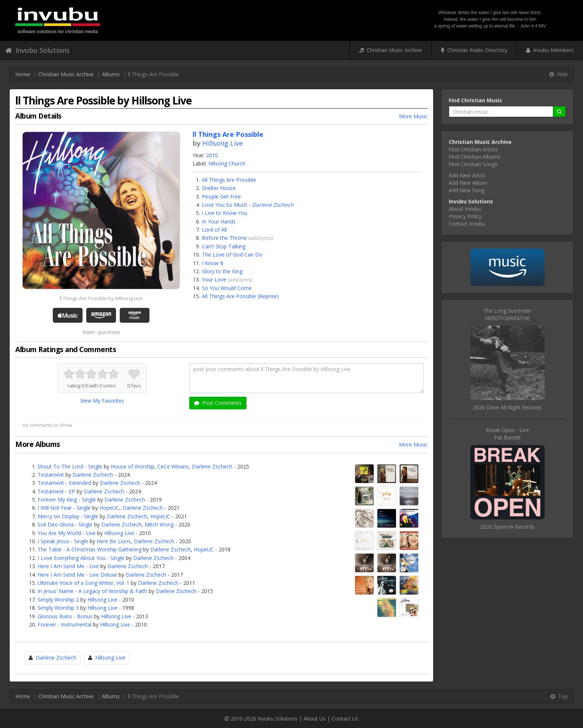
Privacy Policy (465, 216)
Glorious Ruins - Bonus (65, 616)
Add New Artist (467, 175)
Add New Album (468, 183)
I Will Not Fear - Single (64, 508)
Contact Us (345, 719)
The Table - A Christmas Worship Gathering (90, 549)
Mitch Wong (159, 524)
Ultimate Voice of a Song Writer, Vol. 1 (83, 583)
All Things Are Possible (229, 180)
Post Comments (218, 403)
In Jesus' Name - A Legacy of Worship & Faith (92, 591)
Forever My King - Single (67, 500)
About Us (315, 719)
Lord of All (214, 230)
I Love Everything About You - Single (81, 558)
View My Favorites (102, 401)
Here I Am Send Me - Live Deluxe (77, 575)
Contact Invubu (467, 224)
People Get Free (221, 197)
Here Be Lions (114, 541)
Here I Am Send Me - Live (68, 566)
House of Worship (133, 466)
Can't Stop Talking (224, 246)
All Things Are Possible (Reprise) (240, 296)
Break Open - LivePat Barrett (508, 434)
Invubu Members (550, 50)
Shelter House (219, 188)
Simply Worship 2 (58, 600)
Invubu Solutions (38, 50)
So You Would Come (227, 288)
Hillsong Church (227, 163)
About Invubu (465, 209)
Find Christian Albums (475, 157)
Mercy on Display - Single (68, 516)
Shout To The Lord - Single (70, 466)
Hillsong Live (223, 143)
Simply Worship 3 (58, 608)
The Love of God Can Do (232, 255)
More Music (413, 116)
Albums (111, 74)
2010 (212, 155)
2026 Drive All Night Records (507, 407)
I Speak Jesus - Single (63, 541)
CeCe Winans (173, 466)
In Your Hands (219, 221)
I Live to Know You (225, 213)
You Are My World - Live (67, 533)
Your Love (214, 279)
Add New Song (467, 190)
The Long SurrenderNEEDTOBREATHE (507, 314)
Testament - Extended (64, 483)
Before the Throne (224, 238)
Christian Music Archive (391, 50)
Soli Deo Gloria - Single (65, 524)
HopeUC (109, 508)
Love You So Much (225, 205)
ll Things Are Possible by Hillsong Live (101, 298)
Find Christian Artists (473, 149)
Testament (51, 475)
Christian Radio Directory (474, 50)
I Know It (213, 263)
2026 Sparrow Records (507, 527)
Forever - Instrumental (65, 624)
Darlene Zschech (273, 205)
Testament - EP (56, 491)
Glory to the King (222, 271)
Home (23, 74)
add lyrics (261, 238)
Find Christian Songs (473, 164)
